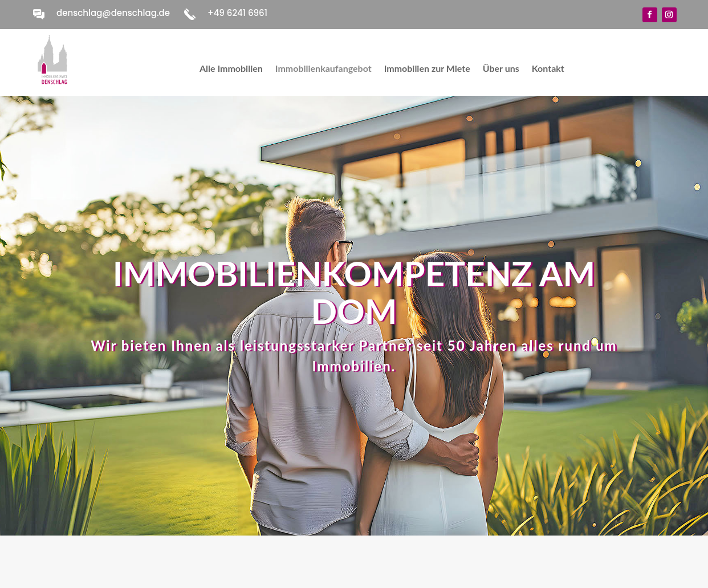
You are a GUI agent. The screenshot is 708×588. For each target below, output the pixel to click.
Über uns (501, 69)
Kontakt (548, 69)
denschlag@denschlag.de (113, 13)
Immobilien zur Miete (427, 69)
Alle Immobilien (231, 69)
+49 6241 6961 (237, 13)
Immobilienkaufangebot (324, 69)
